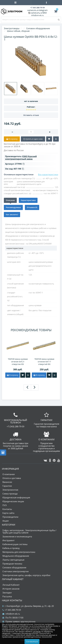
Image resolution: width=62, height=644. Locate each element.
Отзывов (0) (32, 207)
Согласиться (32, 641)
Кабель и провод (11, 548)
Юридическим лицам (13, 501)
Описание (10, 200)
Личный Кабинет (11, 585)
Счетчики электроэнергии (16, 571)
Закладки (7, 593)
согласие (37, 631)
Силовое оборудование (14, 568)
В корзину (13, 375)
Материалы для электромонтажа (19, 552)
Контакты (7, 509)
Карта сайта (8, 513)
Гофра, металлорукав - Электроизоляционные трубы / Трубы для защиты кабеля (29, 532)
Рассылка (7, 596)
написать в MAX (39, 13)
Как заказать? (12, 214)
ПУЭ (5, 505)
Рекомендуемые (13, 207)
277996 (20, 164)
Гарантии (7, 486)
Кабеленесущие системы (15, 544)
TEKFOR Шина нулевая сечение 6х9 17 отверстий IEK (44, 362)
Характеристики (28, 200)
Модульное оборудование (16, 556)
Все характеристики (48, 174)
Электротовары (12, 28)
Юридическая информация (16, 498)
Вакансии (7, 482)
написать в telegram (37, 10)
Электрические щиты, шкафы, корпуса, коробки (26, 575)
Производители (10, 517)
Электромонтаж (10, 490)
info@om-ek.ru (37, 15)
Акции (6, 521)
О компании (9, 474)
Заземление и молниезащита (17, 537)
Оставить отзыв (31, 115)
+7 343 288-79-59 (12, 610)
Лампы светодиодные (13, 560)
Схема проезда (10, 494)
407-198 (19, 169)
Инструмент (8, 540)
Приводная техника (12, 564)
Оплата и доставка (12, 478)
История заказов (11, 589)
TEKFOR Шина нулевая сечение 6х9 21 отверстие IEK (18, 362)
